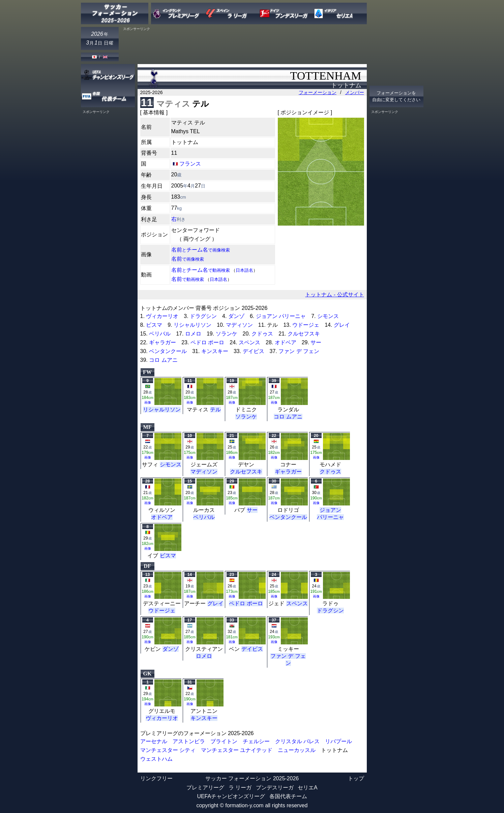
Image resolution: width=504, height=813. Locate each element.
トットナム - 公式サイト (334, 295)
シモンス (328, 316)
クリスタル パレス (297, 741)
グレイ (342, 325)
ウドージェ (306, 325)
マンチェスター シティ (168, 750)
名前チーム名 (201, 250)
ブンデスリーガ (275, 788)
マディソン (239, 325)
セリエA (308, 788)
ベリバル (160, 334)
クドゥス (262, 334)
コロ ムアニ (163, 360)
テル (215, 410)
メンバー (355, 92)
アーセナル (154, 741)
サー (316, 342)
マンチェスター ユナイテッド (237, 750)
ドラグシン (203, 316)
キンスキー (215, 351)
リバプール (338, 741)
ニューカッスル (297, 750)
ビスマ (154, 325)
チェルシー (256, 741)
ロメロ (193, 334)
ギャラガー (162, 342)
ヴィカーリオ (162, 316)
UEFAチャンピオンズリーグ (231, 796)
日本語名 (244, 270)
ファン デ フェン (299, 351)
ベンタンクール (168, 351)
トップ (356, 778)
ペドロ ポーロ (207, 342)
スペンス (249, 342)
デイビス (254, 351)
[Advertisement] (244, 46)
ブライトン (224, 741)
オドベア (286, 342)
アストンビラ (189, 741)
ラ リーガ (240, 788)
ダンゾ (236, 316)
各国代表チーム (288, 796)
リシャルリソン (192, 325)
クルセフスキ (304, 334)
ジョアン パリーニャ (281, 316)
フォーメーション (318, 92)
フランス (190, 164)
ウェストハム (156, 759)
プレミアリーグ (205, 788)
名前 (188, 259)
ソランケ (227, 334)
